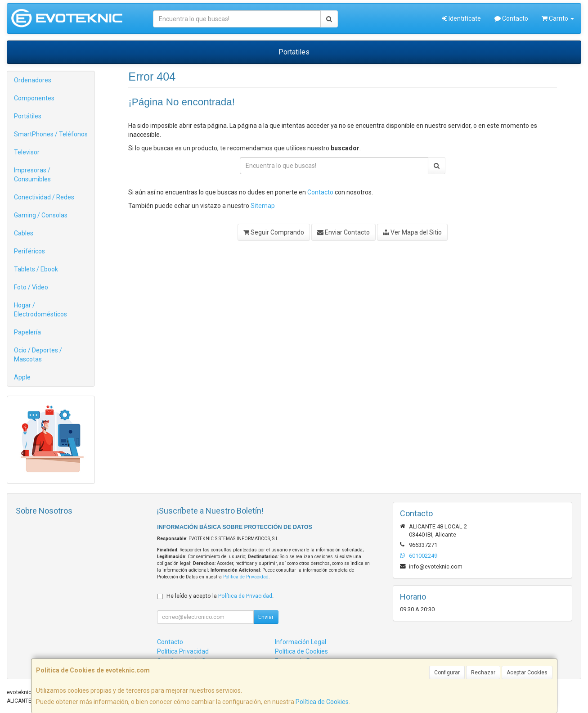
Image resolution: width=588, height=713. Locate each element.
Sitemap (263, 206)
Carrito (558, 18)
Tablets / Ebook (36, 269)
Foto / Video (31, 287)
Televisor (27, 152)
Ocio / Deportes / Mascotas (38, 355)
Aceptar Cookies (527, 672)
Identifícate (461, 18)
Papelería (27, 332)
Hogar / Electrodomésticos (40, 310)
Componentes (34, 98)
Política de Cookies (322, 702)
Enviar (266, 617)
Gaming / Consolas (41, 215)
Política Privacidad (183, 651)
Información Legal (301, 642)
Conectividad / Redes (44, 197)
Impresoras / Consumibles (32, 175)
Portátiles (28, 116)
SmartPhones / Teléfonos (51, 134)
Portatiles (294, 52)
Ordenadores (33, 80)
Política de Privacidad (246, 577)
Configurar (447, 672)
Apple (22, 377)
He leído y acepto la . (220, 596)
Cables (24, 233)
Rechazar (483, 672)
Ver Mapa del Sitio (412, 232)
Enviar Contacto (343, 232)
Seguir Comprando (274, 232)
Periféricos (29, 251)
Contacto (511, 18)
